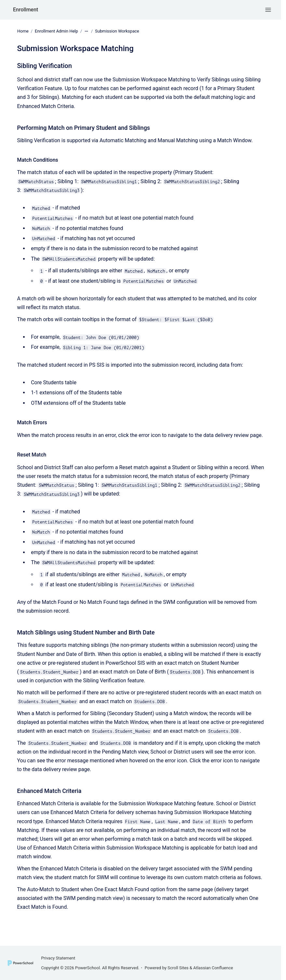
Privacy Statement (58, 958)
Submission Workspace (117, 31)
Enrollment (26, 10)
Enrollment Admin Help (56, 31)
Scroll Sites (178, 968)
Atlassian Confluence (213, 968)
